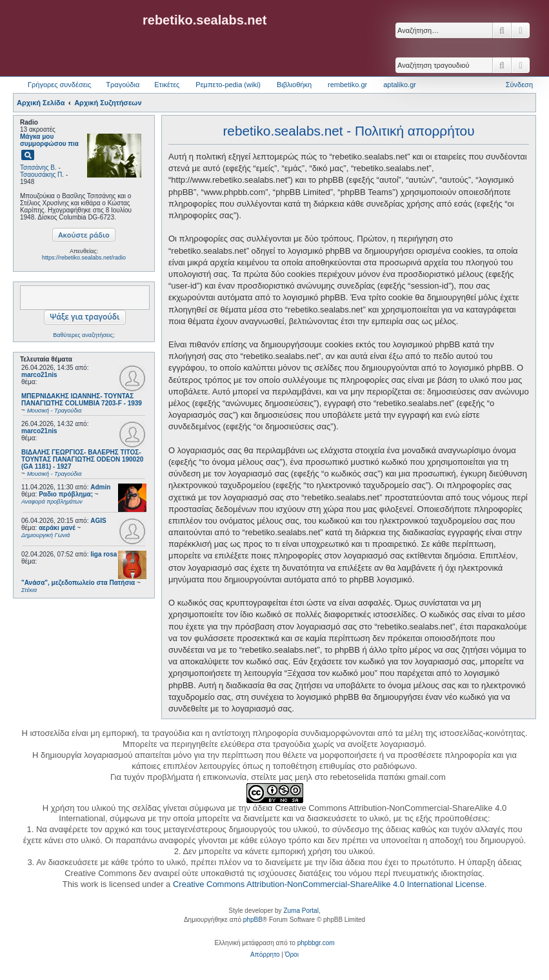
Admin (100, 487)
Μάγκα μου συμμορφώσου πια (49, 140)
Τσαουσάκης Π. (42, 175)
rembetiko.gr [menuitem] (347, 85)
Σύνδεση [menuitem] (519, 85)
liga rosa (104, 554)
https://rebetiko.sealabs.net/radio (84, 258)
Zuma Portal (301, 911)
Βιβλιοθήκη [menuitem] (294, 85)
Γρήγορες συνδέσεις (59, 85)
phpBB (253, 920)
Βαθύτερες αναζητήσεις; (84, 335)
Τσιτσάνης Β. (38, 168)
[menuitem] (265, 955)
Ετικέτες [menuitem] (167, 85)
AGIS (98, 521)
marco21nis (39, 375)
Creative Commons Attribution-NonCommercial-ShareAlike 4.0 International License (329, 884)
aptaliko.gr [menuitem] (400, 85)
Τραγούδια (123, 85)
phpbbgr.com (316, 943)
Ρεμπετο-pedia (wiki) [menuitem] (228, 85)
